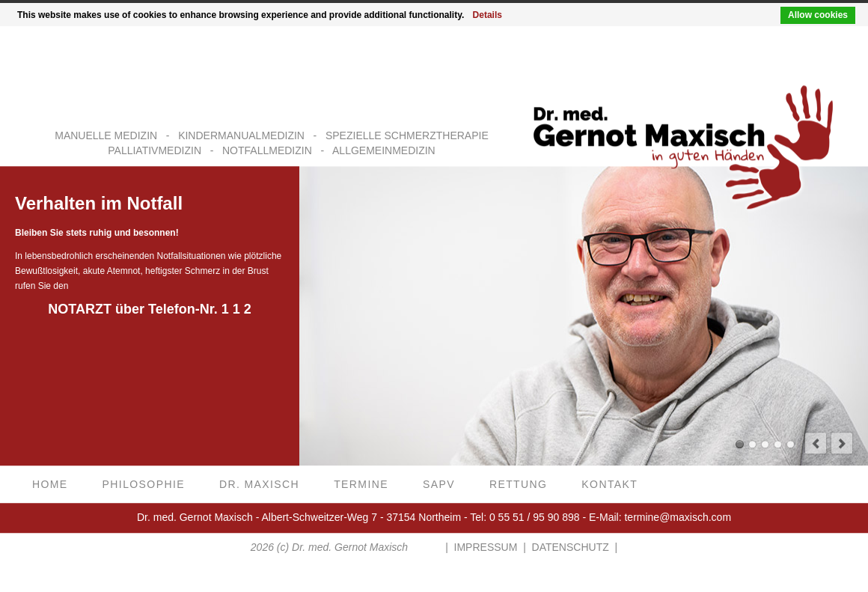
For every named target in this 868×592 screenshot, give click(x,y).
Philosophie (144, 485)
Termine (361, 485)
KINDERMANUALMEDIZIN (241, 136)
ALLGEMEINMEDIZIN (384, 150)
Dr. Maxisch (259, 485)
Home (50, 485)
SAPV (439, 485)
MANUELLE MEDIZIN (106, 136)
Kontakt (609, 485)
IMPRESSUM (486, 547)
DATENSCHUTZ (571, 547)
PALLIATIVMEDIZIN (155, 150)
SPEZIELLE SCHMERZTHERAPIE (407, 136)
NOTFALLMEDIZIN (267, 150)
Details (488, 15)
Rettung (518, 485)
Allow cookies (818, 15)
